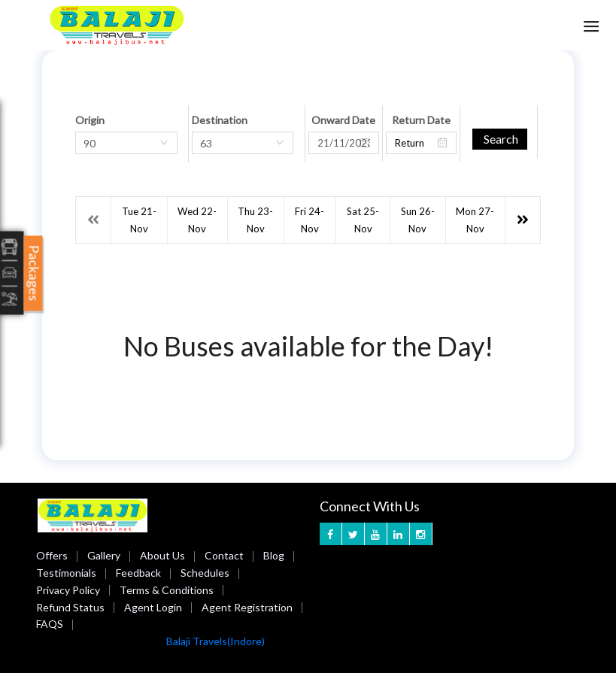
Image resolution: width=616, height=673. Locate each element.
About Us (162, 555)
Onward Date (343, 120)
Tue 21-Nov (139, 220)
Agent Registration (247, 607)
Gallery (104, 555)
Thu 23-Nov (255, 220)
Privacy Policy (68, 590)
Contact (224, 555)
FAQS (50, 624)
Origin (90, 120)
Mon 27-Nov (475, 220)
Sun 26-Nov (418, 220)
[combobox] (126, 143)
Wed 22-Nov (197, 220)
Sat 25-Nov (363, 220)
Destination (220, 120)
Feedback (138, 573)
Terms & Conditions (167, 590)
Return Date (421, 120)
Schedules (205, 573)
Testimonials (66, 573)
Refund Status (70, 607)
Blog (274, 555)
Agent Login (153, 607)
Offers (52, 555)
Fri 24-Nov (310, 220)
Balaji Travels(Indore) (215, 641)
